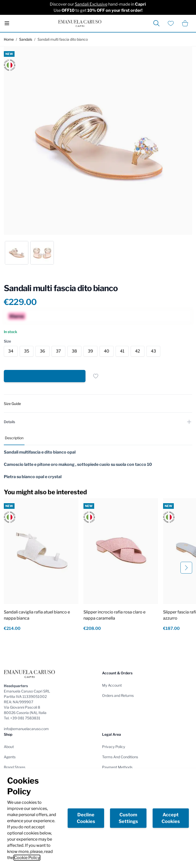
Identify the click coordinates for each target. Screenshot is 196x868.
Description (14, 438)
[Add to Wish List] (96, 376)
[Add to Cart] (45, 376)
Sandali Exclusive (91, 4)
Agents (10, 757)
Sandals (26, 39)
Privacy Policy (114, 747)
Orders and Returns (118, 695)
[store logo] (80, 23)
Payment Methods (117, 767)
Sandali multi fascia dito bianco (63, 39)
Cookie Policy (27, 858)
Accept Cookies (171, 818)
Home (9, 39)
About (9, 747)
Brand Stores (15, 767)
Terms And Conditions (120, 757)
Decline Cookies (86, 818)
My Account (112, 685)
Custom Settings (128, 818)
